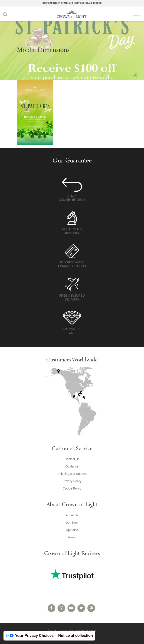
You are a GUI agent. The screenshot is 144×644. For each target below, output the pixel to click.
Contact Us (72, 459)
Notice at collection (75, 636)
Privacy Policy (72, 481)
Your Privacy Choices (30, 636)
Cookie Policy (72, 488)
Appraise (72, 530)
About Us (72, 515)
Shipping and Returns (72, 474)
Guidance (72, 466)
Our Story (72, 523)
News (72, 537)
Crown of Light (72, 14)
